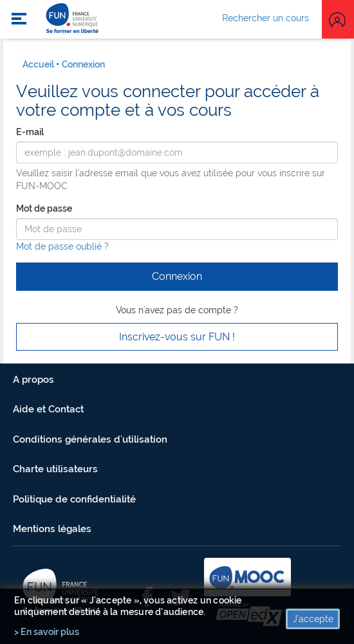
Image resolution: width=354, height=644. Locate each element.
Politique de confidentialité (74, 499)
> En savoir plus (47, 632)
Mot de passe (44, 208)
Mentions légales (52, 529)
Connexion (83, 64)
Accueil (38, 64)
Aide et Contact (48, 409)
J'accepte (313, 619)
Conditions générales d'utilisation (90, 439)
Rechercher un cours (265, 18)
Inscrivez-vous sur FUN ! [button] (177, 337)
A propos (33, 380)
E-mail (30, 132)
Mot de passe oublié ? (62, 246)
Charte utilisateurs (55, 469)
